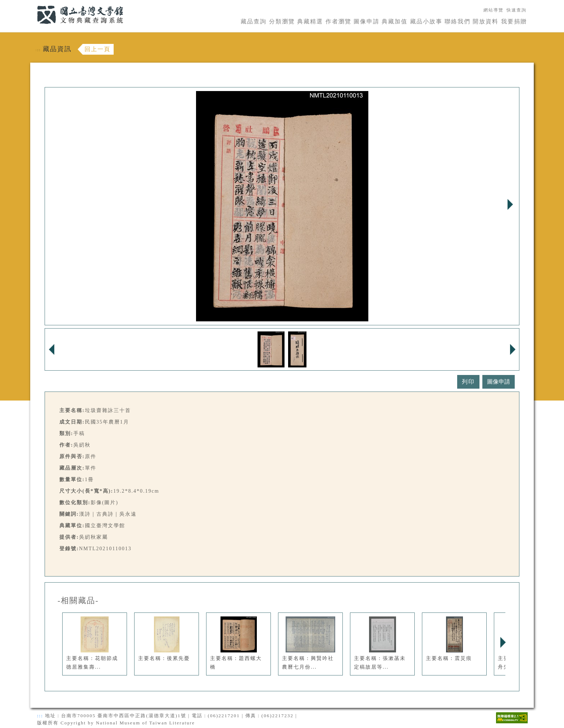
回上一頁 (97, 49)
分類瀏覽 (282, 21)
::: (33, 4)
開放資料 (486, 21)
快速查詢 (517, 10)
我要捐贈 (514, 21)
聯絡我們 (458, 21)
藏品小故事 (426, 21)
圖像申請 (367, 21)
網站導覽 (493, 10)
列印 (468, 382)
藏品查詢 (254, 21)
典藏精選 (310, 21)
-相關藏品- (78, 601)
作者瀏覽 (338, 21)
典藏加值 (395, 21)
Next (510, 204)
